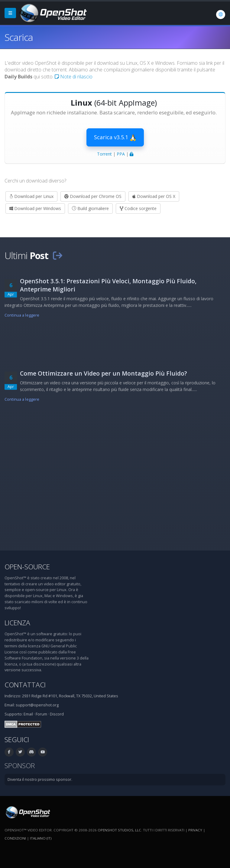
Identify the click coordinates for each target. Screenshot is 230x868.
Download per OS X (154, 196)
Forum (41, 714)
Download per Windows (35, 208)
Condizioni (15, 838)
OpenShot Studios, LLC (119, 830)
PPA (121, 154)
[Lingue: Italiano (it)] (221, 15)
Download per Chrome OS (93, 196)
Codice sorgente (138, 208)
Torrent (104, 154)
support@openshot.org (37, 705)
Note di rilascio (74, 77)
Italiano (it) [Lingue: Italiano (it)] (41, 838)
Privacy (195, 830)
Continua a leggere (22, 315)
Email (28, 714)
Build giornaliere (90, 208)
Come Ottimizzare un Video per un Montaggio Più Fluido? (104, 373)
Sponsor (20, 766)
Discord (57, 714)
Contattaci (25, 685)
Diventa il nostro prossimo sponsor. (40, 779)
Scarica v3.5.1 (115, 137)
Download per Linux (31, 196)
